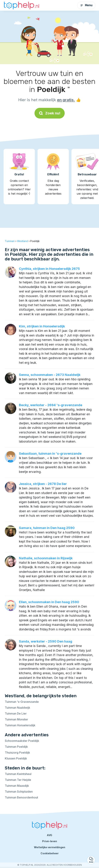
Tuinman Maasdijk (17, 786)
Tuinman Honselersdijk (20, 725)
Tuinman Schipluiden (19, 792)
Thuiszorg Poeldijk (17, 753)
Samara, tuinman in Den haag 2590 (47, 528)
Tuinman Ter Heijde (18, 780)
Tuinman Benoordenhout (21, 797)
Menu (86, 5)
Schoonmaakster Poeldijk (22, 741)
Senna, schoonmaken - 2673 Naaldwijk (50, 375)
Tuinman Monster (16, 719)
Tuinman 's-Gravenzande (22, 702)
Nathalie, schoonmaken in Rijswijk (46, 558)
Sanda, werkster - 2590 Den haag (46, 641)
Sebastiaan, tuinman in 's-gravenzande (50, 454)
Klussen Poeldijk (16, 758)
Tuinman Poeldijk (16, 747)
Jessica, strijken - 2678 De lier (43, 484)
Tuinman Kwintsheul (18, 774)
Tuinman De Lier (16, 713)
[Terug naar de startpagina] (21, 5)
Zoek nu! (50, 113)
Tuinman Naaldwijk (18, 708)
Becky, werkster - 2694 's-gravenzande (51, 405)
